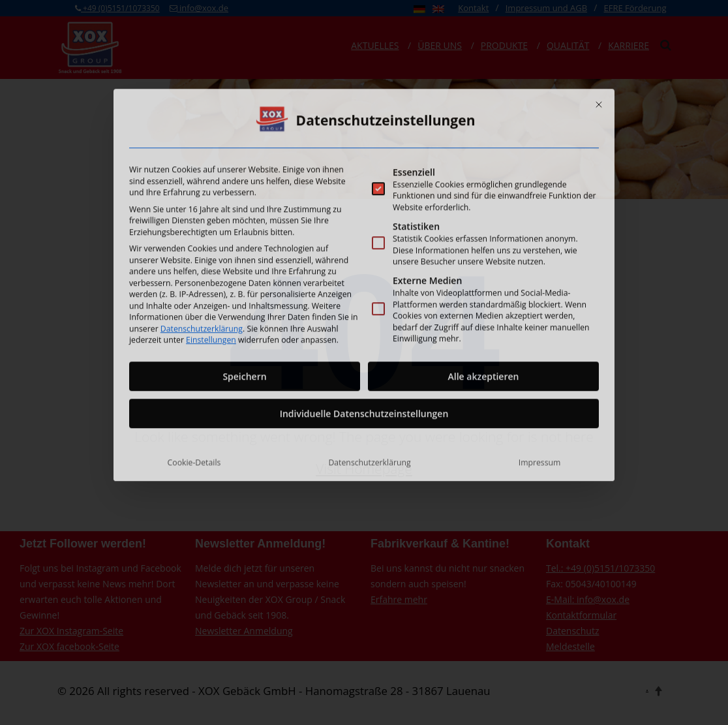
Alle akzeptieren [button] (484, 287)
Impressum (540, 374)
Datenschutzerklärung (202, 240)
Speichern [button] (244, 287)
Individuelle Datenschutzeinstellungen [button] (364, 325)
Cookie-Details (194, 374)
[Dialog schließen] (599, 16)
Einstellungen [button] (211, 251)
